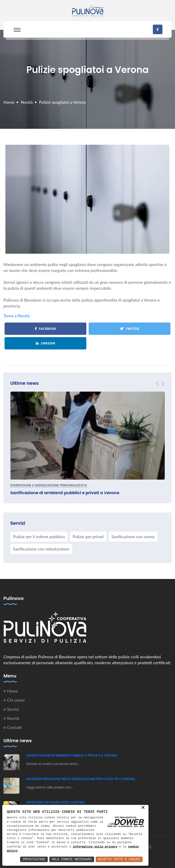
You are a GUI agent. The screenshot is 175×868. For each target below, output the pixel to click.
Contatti (14, 727)
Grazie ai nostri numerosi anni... (53, 764)
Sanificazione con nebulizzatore (41, 549)
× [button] (143, 808)
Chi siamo (16, 700)
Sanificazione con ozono (133, 537)
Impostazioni (34, 859)
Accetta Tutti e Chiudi (119, 859)
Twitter (130, 329)
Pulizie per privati (88, 537)
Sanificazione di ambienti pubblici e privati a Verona (65, 493)
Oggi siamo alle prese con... (50, 787)
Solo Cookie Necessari (72, 859)
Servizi (13, 709)
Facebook (46, 329)
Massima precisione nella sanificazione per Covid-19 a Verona (81, 779)
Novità (27, 102)
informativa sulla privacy (95, 847)
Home (9, 102)
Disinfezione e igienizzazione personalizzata (49, 485)
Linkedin (45, 343)
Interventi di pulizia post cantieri (56, 802)
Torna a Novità (17, 316)
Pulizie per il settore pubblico (39, 537)
